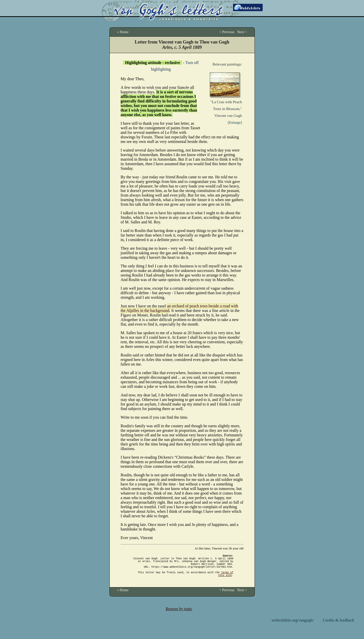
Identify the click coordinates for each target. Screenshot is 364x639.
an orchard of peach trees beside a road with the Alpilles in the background (179, 308)
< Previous (227, 32)
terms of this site (226, 579)
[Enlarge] (235, 122)
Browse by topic (179, 615)
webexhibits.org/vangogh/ (292, 626)
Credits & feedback (338, 626)
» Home (123, 32)
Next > (242, 32)
